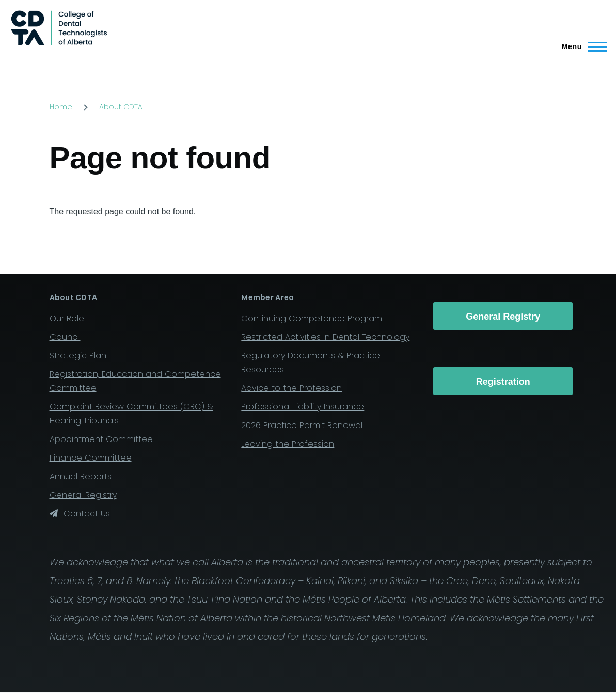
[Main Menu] (581, 46)
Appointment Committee (101, 439)
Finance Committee (91, 458)
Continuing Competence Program (312, 318)
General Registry (83, 495)
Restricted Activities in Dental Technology (325, 337)
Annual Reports (81, 476)
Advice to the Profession (291, 388)
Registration (503, 382)
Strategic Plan (78, 356)
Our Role (67, 318)
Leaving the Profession (288, 444)
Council (65, 337)
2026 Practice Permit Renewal (302, 425)
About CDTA (121, 107)
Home (61, 107)
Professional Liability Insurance (303, 407)
